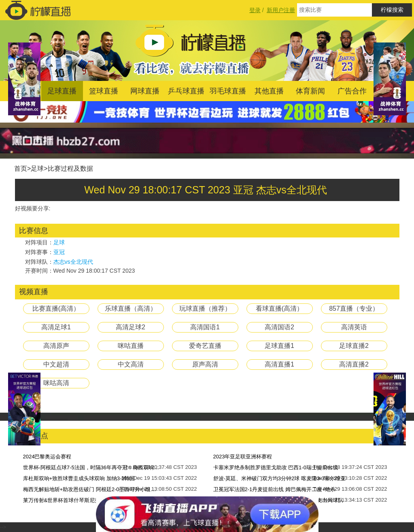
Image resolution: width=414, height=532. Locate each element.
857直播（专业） (354, 308)
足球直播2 (354, 346)
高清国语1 (205, 327)
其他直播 (269, 91)
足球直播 (62, 91)
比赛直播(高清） (56, 308)
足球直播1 (279, 346)
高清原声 (56, 346)
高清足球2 (131, 327)
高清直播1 (279, 364)
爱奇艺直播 (205, 346)
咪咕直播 (131, 346)
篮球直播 (104, 91)
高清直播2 (354, 364)
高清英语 (354, 327)
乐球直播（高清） (131, 308)
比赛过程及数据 (70, 169)
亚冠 (59, 252)
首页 (21, 169)
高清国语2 (279, 327)
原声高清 (205, 364)
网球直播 (145, 91)
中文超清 (56, 364)
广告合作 (352, 91)
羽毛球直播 (228, 91)
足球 (37, 169)
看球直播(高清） (279, 308)
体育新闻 (310, 91)
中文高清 (131, 364)
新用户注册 (281, 10)
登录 (255, 10)
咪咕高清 (56, 383)
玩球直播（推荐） (205, 308)
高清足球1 (56, 327)
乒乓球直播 (186, 91)
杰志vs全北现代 (73, 262)
